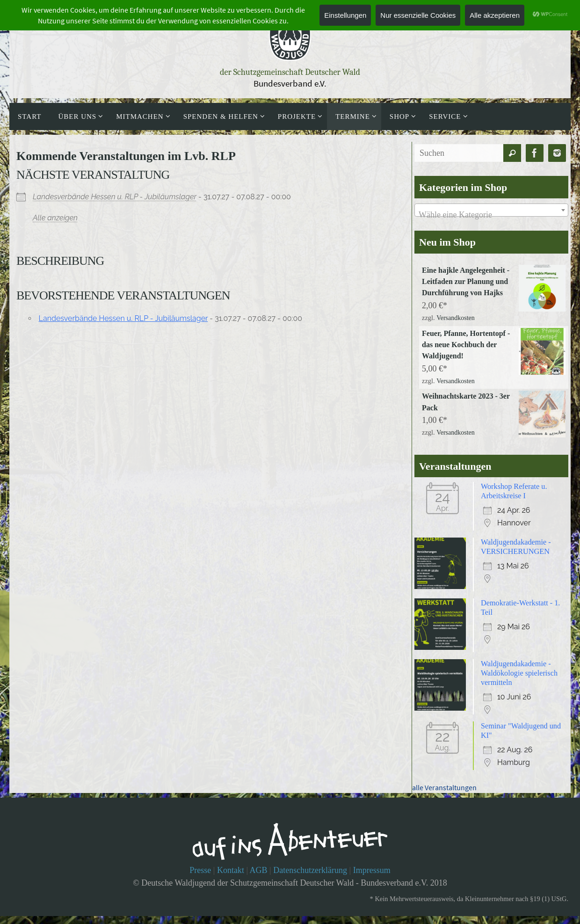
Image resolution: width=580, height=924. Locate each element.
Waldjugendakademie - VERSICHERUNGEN (520, 558)
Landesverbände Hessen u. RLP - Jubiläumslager (115, 197)
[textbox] (491, 215)
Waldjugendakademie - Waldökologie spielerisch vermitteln (523, 685)
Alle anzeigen (55, 218)
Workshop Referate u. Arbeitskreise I (518, 502)
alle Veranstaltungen (444, 801)
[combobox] (491, 210)
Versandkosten (456, 322)
